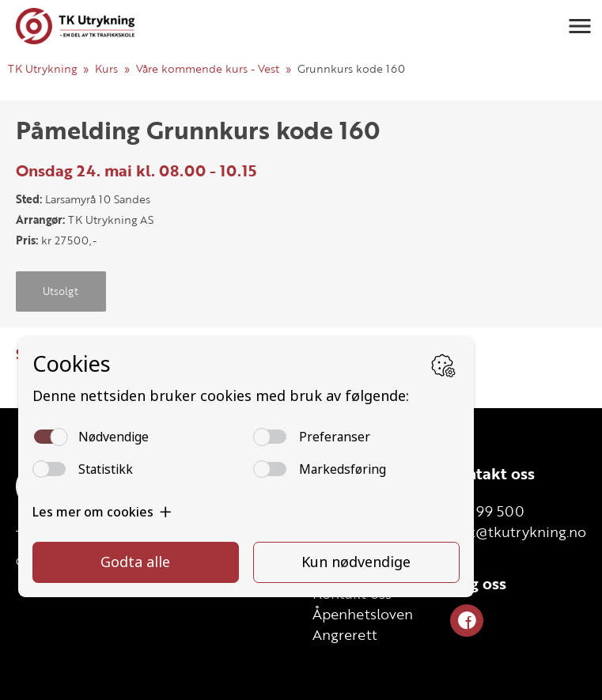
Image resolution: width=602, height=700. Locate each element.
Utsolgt (61, 291)
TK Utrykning (42, 68)
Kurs (106, 68)
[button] (580, 26)
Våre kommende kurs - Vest (208, 68)
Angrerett (345, 634)
